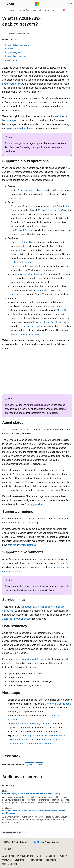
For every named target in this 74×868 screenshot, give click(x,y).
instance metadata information (31, 659)
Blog (39, 856)
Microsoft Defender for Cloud (53, 210)
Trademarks (51, 860)
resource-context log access (25, 334)
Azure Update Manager (27, 266)
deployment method (16, 128)
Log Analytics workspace (34, 326)
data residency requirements (22, 545)
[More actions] (69, 10)
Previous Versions (25, 856)
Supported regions (13, 52)
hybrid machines (11, 84)
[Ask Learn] (64, 10)
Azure (13, 10)
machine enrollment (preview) (30, 274)
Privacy (62, 856)
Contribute (51, 856)
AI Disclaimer (8, 856)
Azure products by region (19, 523)
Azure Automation (24, 242)
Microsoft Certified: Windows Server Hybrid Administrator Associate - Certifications (35, 812)
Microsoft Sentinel (24, 230)
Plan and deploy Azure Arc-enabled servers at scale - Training (31, 793)
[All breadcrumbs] (5, 10)
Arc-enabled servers (42, 10)
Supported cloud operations (17, 45)
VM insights (61, 310)
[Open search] (62, 4)
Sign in (69, 4)
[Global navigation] (3, 4)
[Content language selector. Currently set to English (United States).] (16, 842)
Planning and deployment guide (35, 724)
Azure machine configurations (33, 190)
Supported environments (15, 56)
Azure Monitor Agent (46, 322)
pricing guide (17, 198)
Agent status (10, 49)
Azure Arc (24, 10)
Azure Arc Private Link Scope (17, 619)
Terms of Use (36, 860)
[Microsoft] (37, 4)
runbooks (15, 250)
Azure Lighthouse (36, 405)
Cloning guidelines (34, 504)
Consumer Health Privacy (14, 860)
